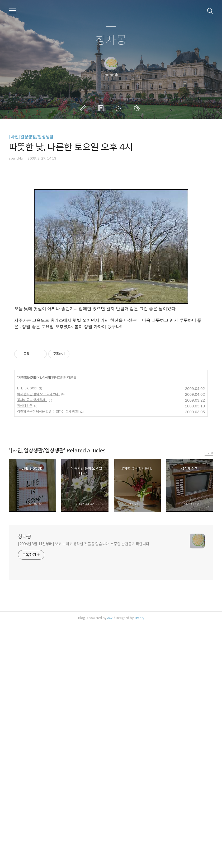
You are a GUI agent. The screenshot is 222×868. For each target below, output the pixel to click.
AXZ (110, 861)
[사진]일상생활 (27, 621)
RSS (120, 108)
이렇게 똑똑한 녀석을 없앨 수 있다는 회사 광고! (48, 655)
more (209, 696)
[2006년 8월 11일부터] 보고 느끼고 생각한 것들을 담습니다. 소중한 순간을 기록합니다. (84, 787)
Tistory (139, 861)
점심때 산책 (25, 649)
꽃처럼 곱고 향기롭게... (32, 643)
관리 (138, 108)
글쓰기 (84, 108)
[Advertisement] (111, 221)
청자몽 (111, 40)
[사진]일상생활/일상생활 (31, 137)
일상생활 (45, 621)
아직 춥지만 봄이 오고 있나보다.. (38, 637)
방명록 (102, 108)
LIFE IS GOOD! (27, 632)
